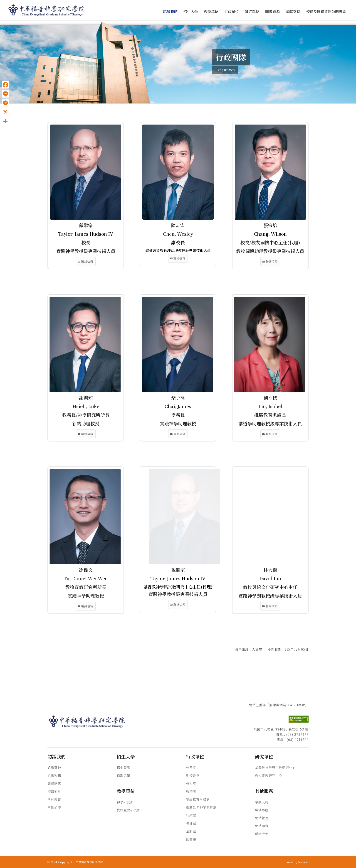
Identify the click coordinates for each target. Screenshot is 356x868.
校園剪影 (54, 791)
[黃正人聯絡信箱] (178, 604)
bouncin (303, 862)
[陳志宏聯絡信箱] (178, 258)
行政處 (191, 815)
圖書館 (191, 839)
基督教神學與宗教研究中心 (275, 767)
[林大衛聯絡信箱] (270, 606)
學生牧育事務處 (198, 799)
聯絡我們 (262, 834)
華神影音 (54, 799)
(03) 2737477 (297, 734)
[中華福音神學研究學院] (47, 10)
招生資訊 (124, 767)
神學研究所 (125, 802)
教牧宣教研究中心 (269, 775)
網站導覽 (262, 826)
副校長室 (193, 775)
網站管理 (262, 818)
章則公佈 (54, 807)
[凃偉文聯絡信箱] (86, 606)
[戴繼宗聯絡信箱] (86, 261)
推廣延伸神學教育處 (201, 807)
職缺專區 (262, 810)
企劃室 (191, 831)
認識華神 (54, 767)
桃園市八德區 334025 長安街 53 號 (281, 729)
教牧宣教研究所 (129, 810)
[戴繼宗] (86, 172)
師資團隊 (54, 783)
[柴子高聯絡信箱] (178, 434)
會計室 (191, 823)
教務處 (191, 791)
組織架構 (54, 775)
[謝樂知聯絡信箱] (86, 434)
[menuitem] (170, 12)
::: (49, 683)
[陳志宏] (178, 172)
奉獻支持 (262, 802)
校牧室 (191, 783)
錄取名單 (124, 775)
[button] (170, 12)
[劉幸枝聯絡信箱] (270, 434)
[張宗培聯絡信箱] (270, 261)
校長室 (191, 767)
